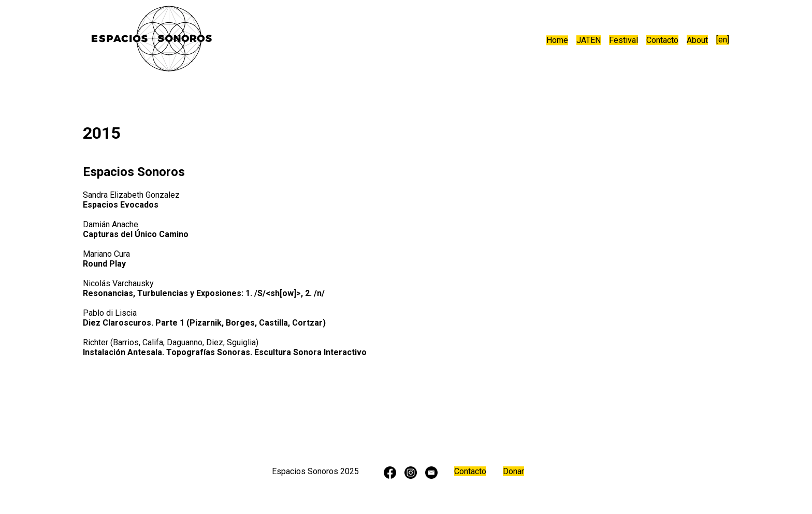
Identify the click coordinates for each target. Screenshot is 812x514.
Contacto (662, 40)
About (697, 40)
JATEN (589, 41)
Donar (513, 471)
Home (557, 41)
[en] (723, 40)
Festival (624, 41)
